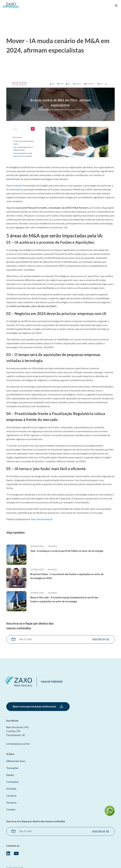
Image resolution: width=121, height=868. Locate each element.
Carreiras (11, 796)
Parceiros (11, 802)
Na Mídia (53, 546)
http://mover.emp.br (42, 519)
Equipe (10, 775)
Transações (12, 768)
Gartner (18, 185)
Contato (11, 809)
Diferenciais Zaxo (16, 761)
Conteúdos (12, 782)
